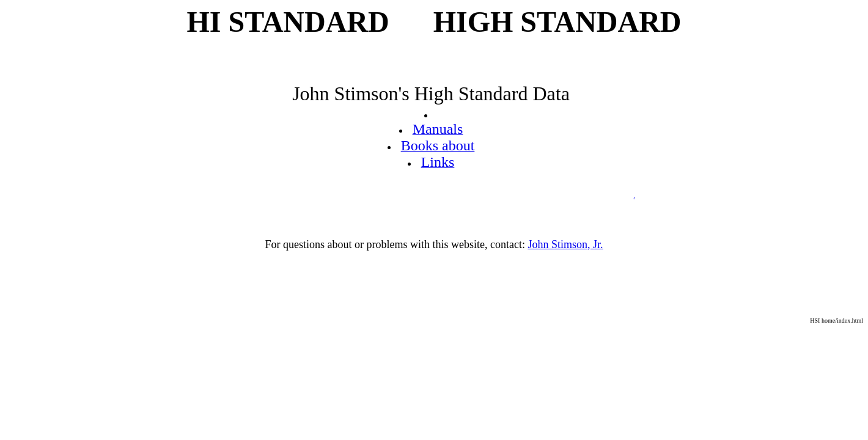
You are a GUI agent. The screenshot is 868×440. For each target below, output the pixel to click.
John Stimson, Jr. (565, 244)
